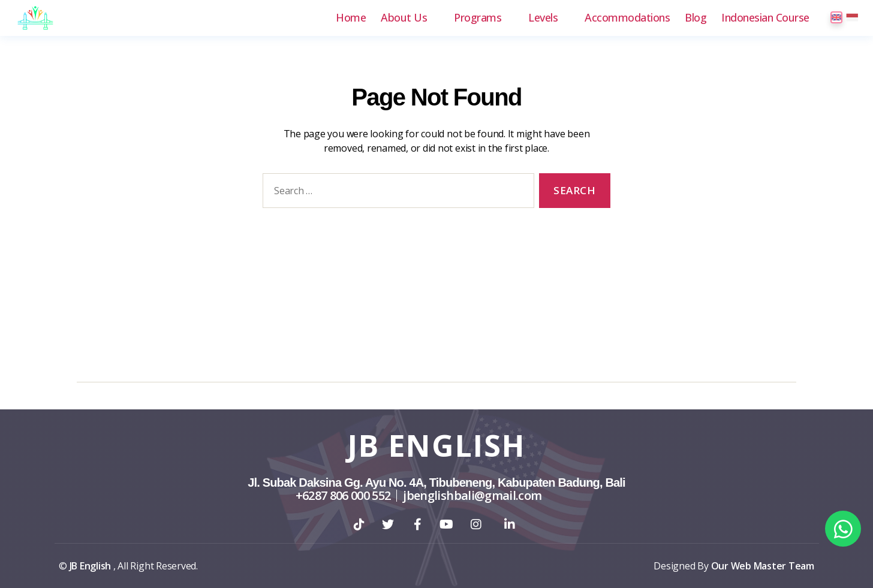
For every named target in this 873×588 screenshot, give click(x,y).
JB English (437, 445)
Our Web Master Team (763, 566)
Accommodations (627, 18)
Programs (478, 18)
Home (351, 18)
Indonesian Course (765, 18)
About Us (404, 18)
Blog (696, 18)
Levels (543, 18)
